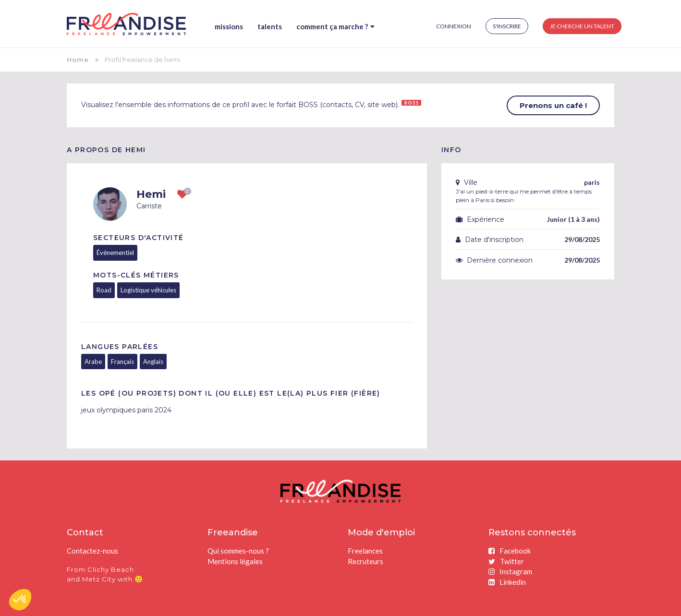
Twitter (506, 561)
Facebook (510, 551)
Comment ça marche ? (335, 26)
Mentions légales (235, 561)
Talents (270, 26)
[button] (20, 600)
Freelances (365, 551)
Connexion (454, 26)
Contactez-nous (92, 551)
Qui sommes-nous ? (238, 551)
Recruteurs (365, 561)
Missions (229, 26)
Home (78, 60)
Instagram (510, 571)
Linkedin (507, 582)
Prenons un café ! (553, 105)
